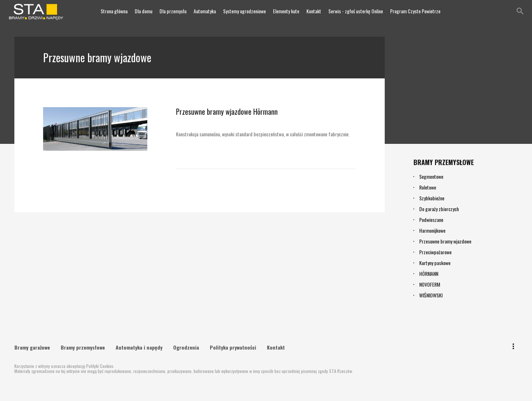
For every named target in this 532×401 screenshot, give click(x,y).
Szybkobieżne (432, 198)
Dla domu (144, 11)
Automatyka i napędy (139, 346)
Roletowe (428, 187)
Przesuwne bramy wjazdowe (445, 241)
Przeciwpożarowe (435, 252)
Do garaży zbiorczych (439, 209)
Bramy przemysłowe (83, 346)
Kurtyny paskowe (435, 263)
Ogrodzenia (186, 346)
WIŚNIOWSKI (431, 295)
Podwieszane (431, 220)
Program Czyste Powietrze (415, 11)
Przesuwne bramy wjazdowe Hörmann (221, 111)
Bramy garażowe (32, 346)
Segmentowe (431, 176)
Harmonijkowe (432, 230)
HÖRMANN (429, 274)
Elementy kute (286, 11)
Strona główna (114, 11)
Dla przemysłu (173, 11)
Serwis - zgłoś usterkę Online (356, 11)
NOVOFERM (430, 284)
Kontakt (314, 11)
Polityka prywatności (233, 346)
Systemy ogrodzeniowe (244, 11)
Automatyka (205, 11)
